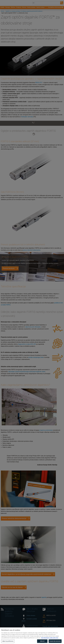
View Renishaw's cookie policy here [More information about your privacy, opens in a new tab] (50, 641)
